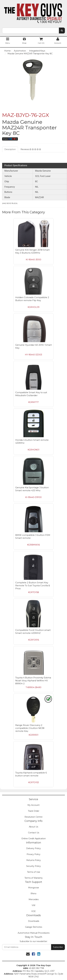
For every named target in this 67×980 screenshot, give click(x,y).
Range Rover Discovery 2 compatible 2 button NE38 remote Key (30, 728)
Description (10, 149)
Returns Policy (34, 860)
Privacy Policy (33, 854)
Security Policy (33, 866)
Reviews (31, 149)
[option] (33, 80)
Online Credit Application (34, 839)
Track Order (34, 811)
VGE (33, 911)
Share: (10, 139)
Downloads (34, 921)
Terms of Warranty (34, 878)
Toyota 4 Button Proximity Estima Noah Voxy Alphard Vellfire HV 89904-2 (33, 681)
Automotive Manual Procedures (34, 933)
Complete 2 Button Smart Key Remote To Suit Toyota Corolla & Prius (33, 585)
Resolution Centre (33, 817)
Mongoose (34, 888)
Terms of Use (34, 872)
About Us (33, 827)
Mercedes (34, 899)
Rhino (33, 894)
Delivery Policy (33, 848)
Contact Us (34, 833)
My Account (33, 805)
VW (34, 905)
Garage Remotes (34, 927)
